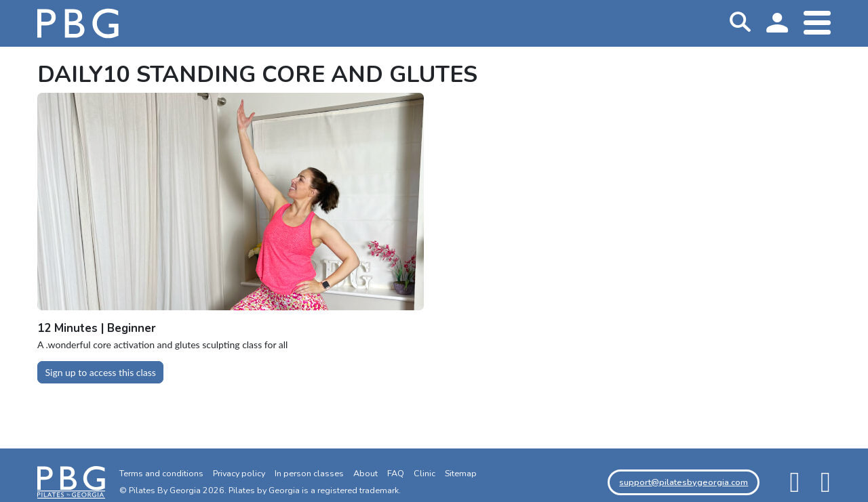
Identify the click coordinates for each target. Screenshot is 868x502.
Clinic (425, 473)
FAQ (396, 473)
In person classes (309, 473)
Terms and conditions (161, 473)
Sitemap (461, 473)
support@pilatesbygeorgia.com (684, 482)
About (366, 473)
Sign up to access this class (101, 372)
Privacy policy (239, 473)
